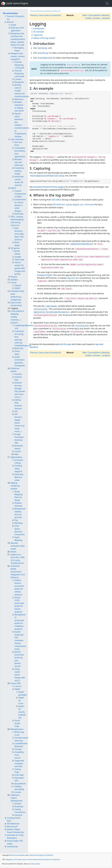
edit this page (66, 344)
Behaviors (19, 99)
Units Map (19, 775)
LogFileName (51, 306)
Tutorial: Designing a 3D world (19, 65)
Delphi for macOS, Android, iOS (22, 712)
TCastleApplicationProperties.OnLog (47, 176)
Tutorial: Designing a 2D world (19, 73)
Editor (13, 188)
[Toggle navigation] (107, 3)
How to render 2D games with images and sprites (20, 268)
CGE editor (56, 200)
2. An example (38, 32)
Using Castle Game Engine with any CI (20, 675)
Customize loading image (19, 171)
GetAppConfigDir (45, 275)
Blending (18, 523)
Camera (18, 79)
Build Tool (19, 348)
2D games (15, 248)
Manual (57, 11)
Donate (18, 804)
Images (18, 257)
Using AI (18, 815)
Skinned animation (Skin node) (18, 546)
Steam (14, 552)
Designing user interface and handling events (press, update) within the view (18, 39)
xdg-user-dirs (73, 278)
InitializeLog (74, 65)
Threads (18, 749)
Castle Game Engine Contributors (41, 855)
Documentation (45, 11)
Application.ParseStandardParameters (52, 312)
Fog (16, 520)
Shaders (14, 280)
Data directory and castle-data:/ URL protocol (19, 234)
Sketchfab (19, 214)
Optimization (16, 457)
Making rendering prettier (15, 486)
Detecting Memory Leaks (19, 477)
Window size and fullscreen (19, 162)
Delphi (17, 689)
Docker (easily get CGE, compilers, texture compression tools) (20, 640)
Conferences (12, 847)
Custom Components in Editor (20, 194)
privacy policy (35, 864)
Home (33, 11)
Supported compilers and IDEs (19, 763)
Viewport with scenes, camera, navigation (18, 56)
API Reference (13, 824)
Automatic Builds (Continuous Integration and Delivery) (18, 572)
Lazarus (18, 686)
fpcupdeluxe (20, 784)
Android (18, 374)
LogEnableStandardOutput (81, 244)
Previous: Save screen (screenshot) (46, 15)
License (18, 792)
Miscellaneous (17, 729)
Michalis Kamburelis (17, 855)
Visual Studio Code (17, 723)
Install (13, 25)
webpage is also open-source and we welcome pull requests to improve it (33, 859)
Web (16, 454)
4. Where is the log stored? (43, 38)
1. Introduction (38, 29)
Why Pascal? (12, 826)
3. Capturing (37, 35)
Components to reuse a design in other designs (20, 205)
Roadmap (19, 806)
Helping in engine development (17, 798)
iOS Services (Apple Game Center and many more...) (19, 423)
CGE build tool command (73, 204)
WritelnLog (43, 53)
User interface (17, 139)
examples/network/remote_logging (49, 187)
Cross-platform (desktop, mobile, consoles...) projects (17, 317)
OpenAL (18, 285)
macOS (18, 451)
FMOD (17, 288)
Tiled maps (19, 260)
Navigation (19, 82)
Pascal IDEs (16, 683)
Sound (14, 282)
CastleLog (42, 48)
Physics (14, 277)
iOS (16, 411)
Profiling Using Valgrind (18, 469)
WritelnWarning (45, 58)
